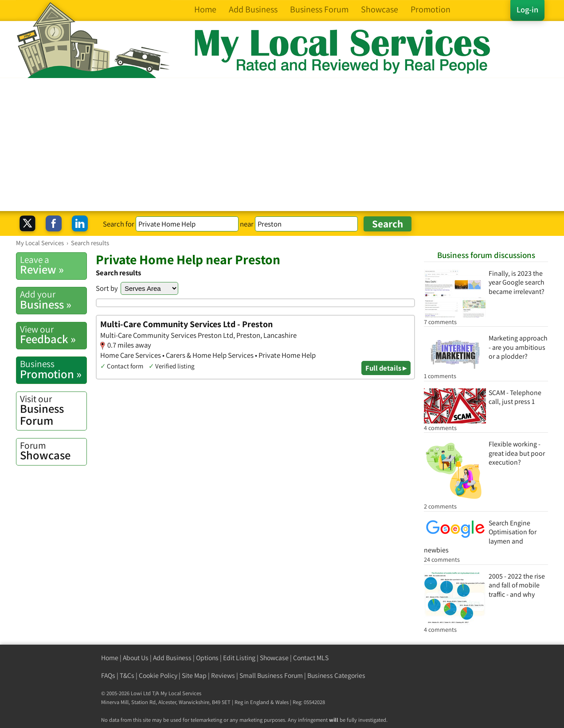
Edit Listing (239, 658)
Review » (53, 265)
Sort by (107, 288)
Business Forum (53, 410)
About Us (136, 658)
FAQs (108, 675)
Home (110, 658)
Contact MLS (311, 658)
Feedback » (53, 335)
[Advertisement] (282, 145)
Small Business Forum (271, 675)
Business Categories (336, 675)
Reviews (223, 675)
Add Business (172, 658)
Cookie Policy (158, 675)
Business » (53, 300)
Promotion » (53, 369)
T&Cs (127, 675)
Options (207, 658)
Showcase (53, 451)
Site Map (194, 675)
